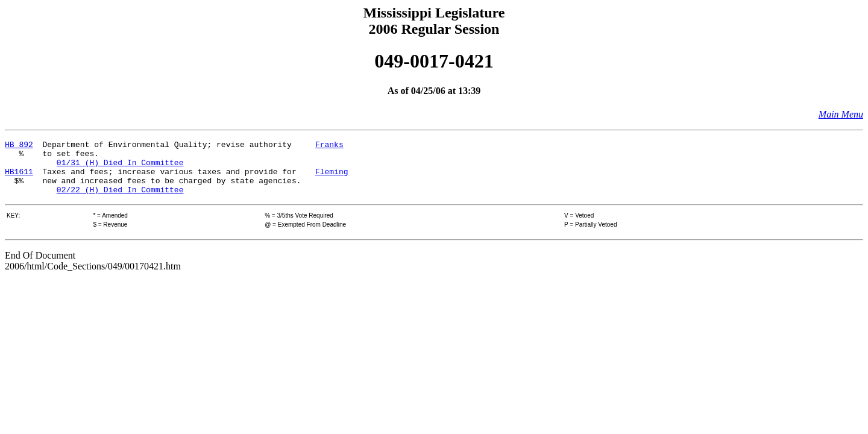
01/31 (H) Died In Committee (120, 168)
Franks (329, 146)
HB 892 (19, 146)
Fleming (332, 178)
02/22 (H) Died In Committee (120, 200)
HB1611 (19, 178)
